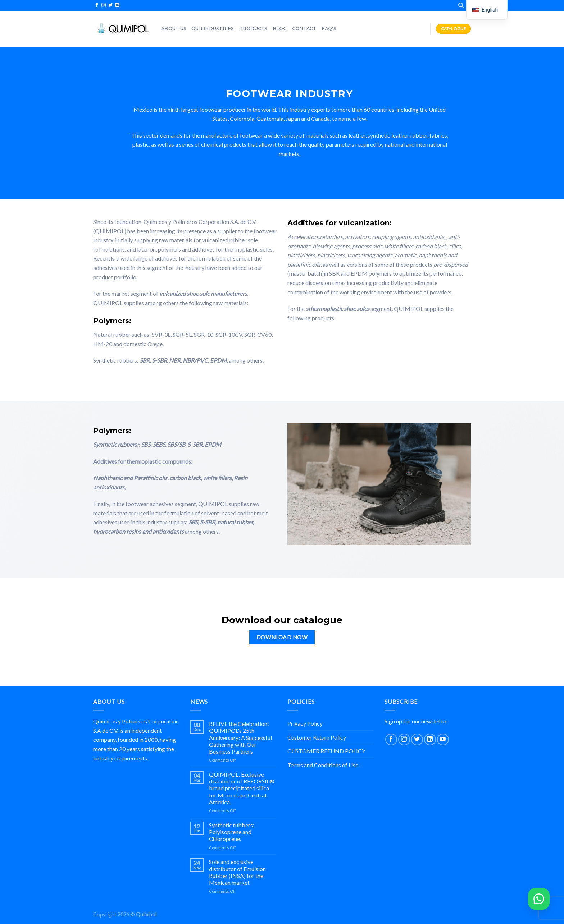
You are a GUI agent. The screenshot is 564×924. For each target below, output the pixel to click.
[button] (539, 899)
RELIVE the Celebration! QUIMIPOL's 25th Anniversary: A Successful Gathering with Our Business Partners (240, 737)
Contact (304, 29)
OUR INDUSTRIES (213, 29)
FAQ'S (329, 29)
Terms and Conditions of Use (323, 765)
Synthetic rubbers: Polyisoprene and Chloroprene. (232, 832)
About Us (174, 29)
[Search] (461, 5)
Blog (280, 29)
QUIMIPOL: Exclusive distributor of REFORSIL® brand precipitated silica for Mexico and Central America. (242, 788)
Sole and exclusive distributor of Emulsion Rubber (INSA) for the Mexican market (237, 872)
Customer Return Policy (317, 737)
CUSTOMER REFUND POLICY (326, 751)
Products (253, 29)
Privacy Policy (305, 723)
